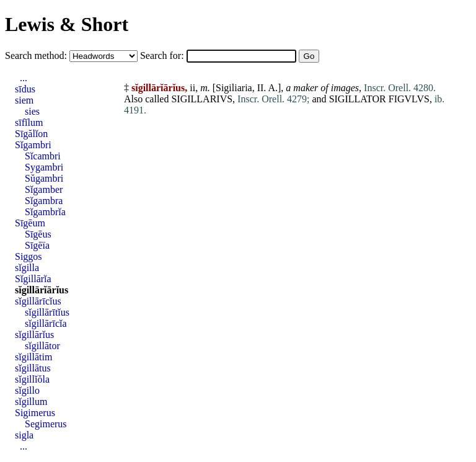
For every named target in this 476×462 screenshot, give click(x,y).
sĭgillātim (33, 357)
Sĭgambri (33, 145)
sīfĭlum (29, 122)
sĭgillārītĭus (47, 312)
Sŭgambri (44, 178)
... (24, 78)
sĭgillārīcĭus (38, 301)
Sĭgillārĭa (33, 279)
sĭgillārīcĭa (46, 323)
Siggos (29, 256)
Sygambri (44, 167)
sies (32, 111)
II (261, 88)
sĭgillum (31, 402)
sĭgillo (27, 390)
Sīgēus (38, 234)
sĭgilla (27, 268)
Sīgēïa (37, 245)
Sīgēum (30, 223)
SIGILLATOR (358, 99)
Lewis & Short (67, 24)
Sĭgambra (44, 201)
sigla (24, 435)
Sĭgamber (44, 189)
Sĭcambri (43, 156)
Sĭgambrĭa (45, 212)
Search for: (163, 56)
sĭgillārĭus (34, 335)
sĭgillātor (42, 346)
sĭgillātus (33, 368)
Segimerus (46, 424)
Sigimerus (35, 413)
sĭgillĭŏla (32, 379)
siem (24, 100)
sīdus (25, 89)
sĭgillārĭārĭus (42, 290)
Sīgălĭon (31, 134)
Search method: (37, 56)
